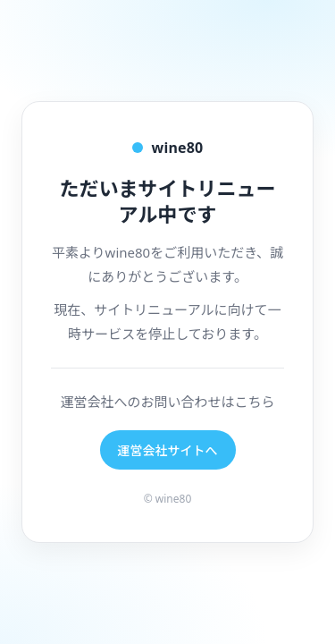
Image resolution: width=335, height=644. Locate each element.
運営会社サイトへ (168, 450)
